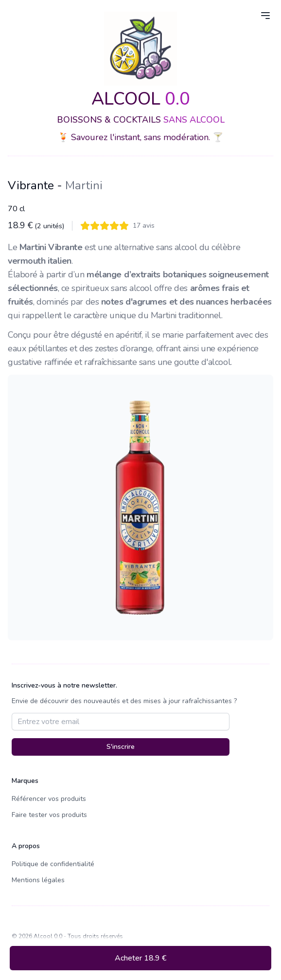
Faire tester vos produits (49, 815)
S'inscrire (121, 747)
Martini (84, 185)
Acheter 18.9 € (140, 958)
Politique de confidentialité (53, 864)
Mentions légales (38, 880)
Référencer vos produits (49, 799)
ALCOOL (141, 99)
